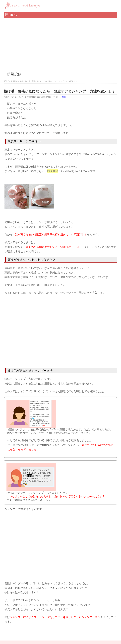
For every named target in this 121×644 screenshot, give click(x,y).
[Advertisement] (60, 43)
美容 (64, 97)
